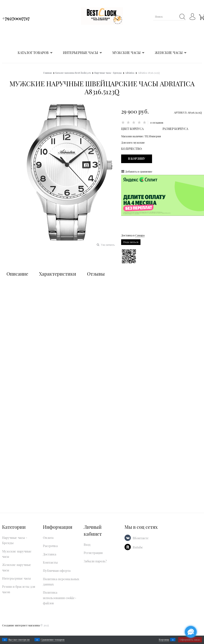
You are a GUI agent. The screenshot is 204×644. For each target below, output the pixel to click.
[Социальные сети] (191, 632)
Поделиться (131, 242)
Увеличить (108, 245)
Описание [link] (17, 274)
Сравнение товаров (53, 640)
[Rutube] (128, 547)
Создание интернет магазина (21, 625)
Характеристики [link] (58, 274)
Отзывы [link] (96, 274)
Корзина (164, 640)
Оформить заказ (190, 640)
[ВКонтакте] (128, 538)
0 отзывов (157, 122)
